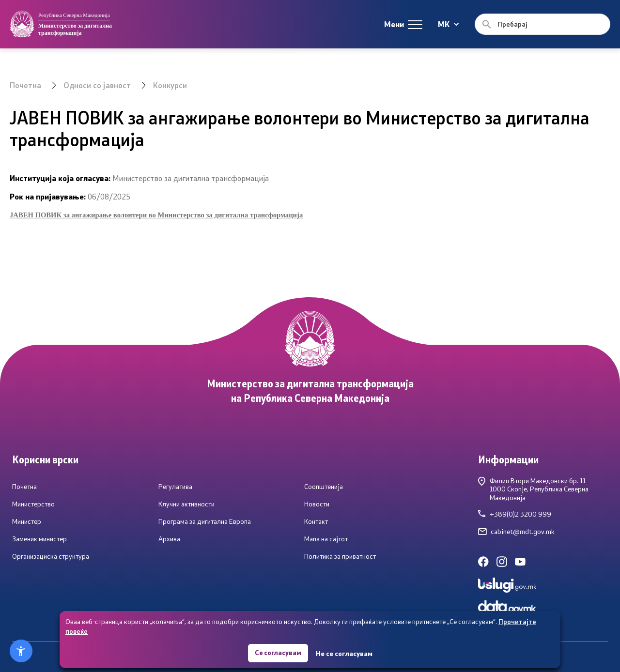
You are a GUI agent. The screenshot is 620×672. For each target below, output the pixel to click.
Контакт (316, 521)
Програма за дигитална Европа (205, 521)
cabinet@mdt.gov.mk (516, 532)
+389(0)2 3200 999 (515, 514)
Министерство (33, 504)
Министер (27, 521)
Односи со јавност (97, 85)
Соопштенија (324, 487)
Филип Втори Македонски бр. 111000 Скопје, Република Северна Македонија (533, 489)
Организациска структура (51, 556)
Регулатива (175, 487)
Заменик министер (39, 539)
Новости (317, 504)
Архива (169, 539)
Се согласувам (278, 652)
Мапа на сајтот (326, 539)
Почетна (25, 85)
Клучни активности (186, 504)
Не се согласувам (345, 653)
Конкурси (170, 85)
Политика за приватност (340, 556)
